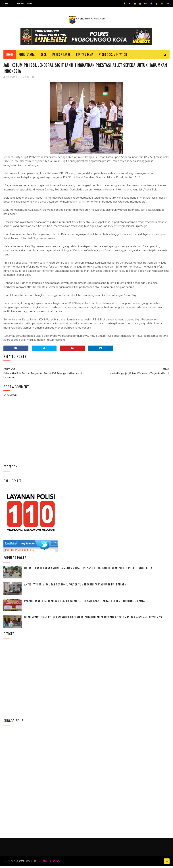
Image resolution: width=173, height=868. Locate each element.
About (29, 4)
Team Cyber (19, 863)
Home (6, 4)
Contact (21, 4)
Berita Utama (85, 56)
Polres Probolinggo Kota (48, 863)
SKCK (12, 4)
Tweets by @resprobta (19, 553)
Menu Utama (27, 56)
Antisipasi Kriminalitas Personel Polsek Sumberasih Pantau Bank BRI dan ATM (75, 587)
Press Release (61, 56)
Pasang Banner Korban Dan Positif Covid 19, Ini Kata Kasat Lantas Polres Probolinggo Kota (85, 603)
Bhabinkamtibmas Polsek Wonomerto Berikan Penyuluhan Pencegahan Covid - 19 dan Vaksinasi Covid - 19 (93, 620)
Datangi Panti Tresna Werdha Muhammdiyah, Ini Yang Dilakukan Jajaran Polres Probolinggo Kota (88, 570)
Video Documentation (113, 56)
